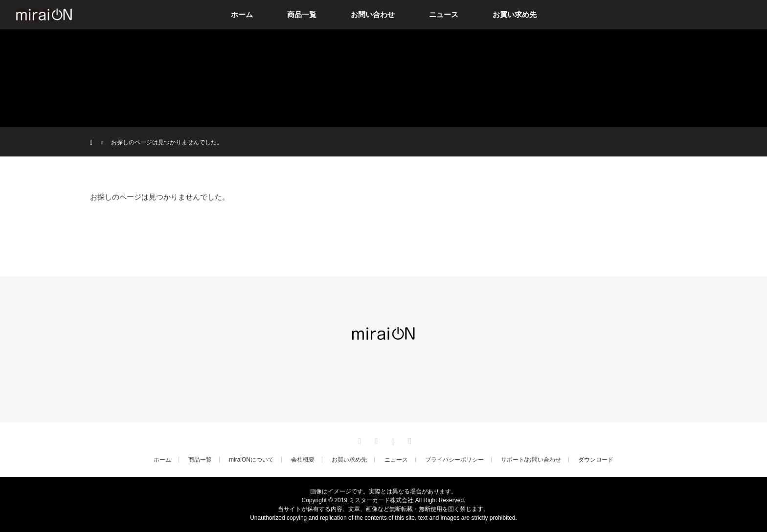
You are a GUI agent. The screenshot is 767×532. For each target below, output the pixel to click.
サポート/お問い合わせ (531, 460)
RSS (408, 440)
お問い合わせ (373, 14)
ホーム (242, 14)
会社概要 (303, 460)
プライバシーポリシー (454, 460)
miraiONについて (251, 460)
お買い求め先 (515, 14)
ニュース (444, 14)
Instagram (392, 440)
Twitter (359, 440)
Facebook (375, 440)
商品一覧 (302, 14)
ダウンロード (596, 460)
